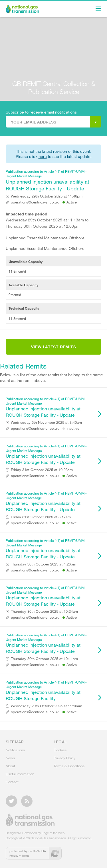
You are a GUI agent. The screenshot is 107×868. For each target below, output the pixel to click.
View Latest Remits (53, 347)
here (43, 156)
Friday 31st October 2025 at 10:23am (42, 470)
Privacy (14, 855)
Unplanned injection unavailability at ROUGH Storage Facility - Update (51, 180)
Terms (26, 855)
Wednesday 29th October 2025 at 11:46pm (47, 196)
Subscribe (96, 122)
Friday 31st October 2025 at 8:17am (41, 517)
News (10, 758)
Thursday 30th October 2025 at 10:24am (44, 611)
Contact (12, 782)
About (10, 766)
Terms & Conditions (69, 766)
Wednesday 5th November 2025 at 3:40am (46, 422)
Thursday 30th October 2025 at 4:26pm (44, 564)
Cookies (60, 750)
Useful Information (20, 774)
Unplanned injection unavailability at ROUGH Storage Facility (51, 690)
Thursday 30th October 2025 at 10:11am (44, 659)
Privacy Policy (64, 758)
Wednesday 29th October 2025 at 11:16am (47, 706)
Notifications (15, 750)
